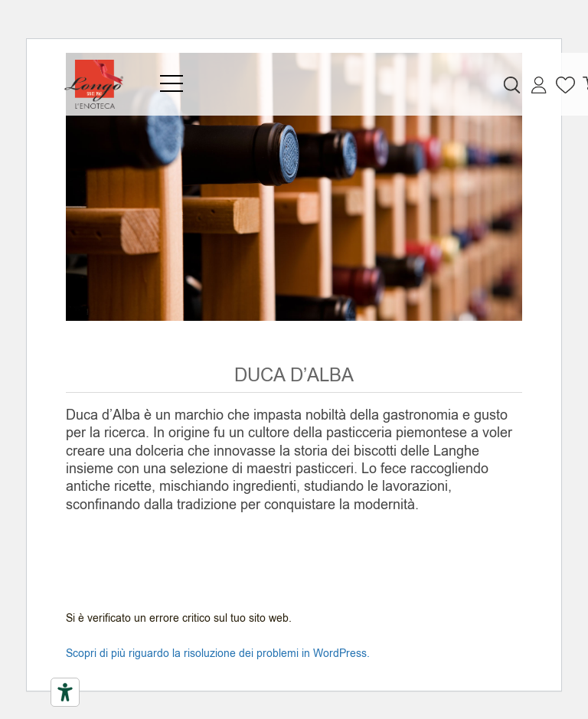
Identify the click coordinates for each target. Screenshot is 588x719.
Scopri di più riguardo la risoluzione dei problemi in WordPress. (218, 654)
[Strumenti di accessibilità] (65, 692)
